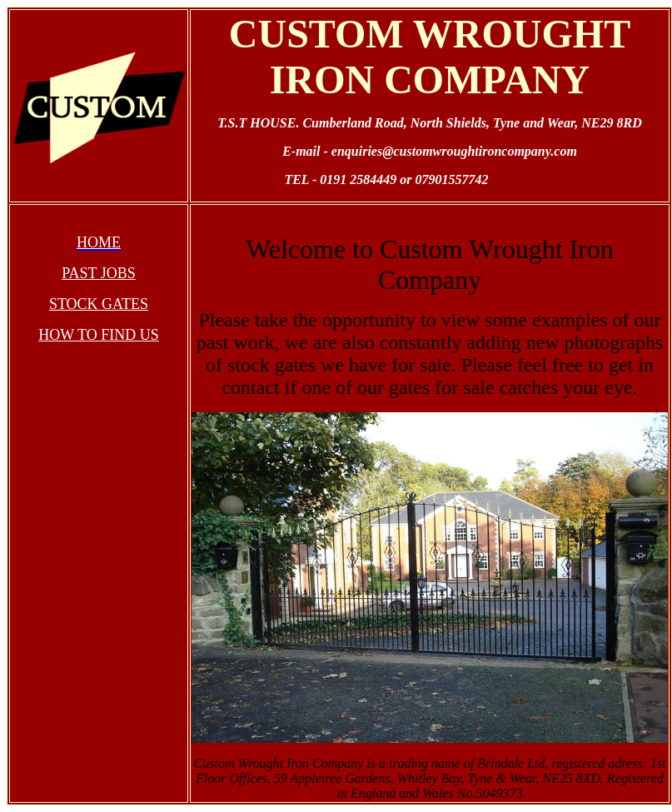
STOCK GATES (99, 304)
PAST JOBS (99, 273)
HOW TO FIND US (99, 335)
